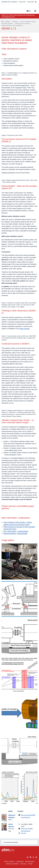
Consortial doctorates (11, 842)
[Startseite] (2, 22)
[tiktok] (33, 857)
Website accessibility (12, 864)
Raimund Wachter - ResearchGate (15, 533)
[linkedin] (28, 857)
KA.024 (23, 833)
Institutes (15, 22)
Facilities (22, 2)
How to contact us (10, 861)
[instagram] (30, 857)
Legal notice (20, 861)
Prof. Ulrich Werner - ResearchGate (16, 531)
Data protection (30, 861)
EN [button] (29, 11)
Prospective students (10, 2)
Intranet (30, 864)
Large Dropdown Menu (8, 850)
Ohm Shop (23, 864)
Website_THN (5, 11)
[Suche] (36, 2)
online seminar (24, 329)
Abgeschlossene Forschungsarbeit (12, 25)
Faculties (30, 2)
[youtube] (36, 857)
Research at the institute (23, 24)
